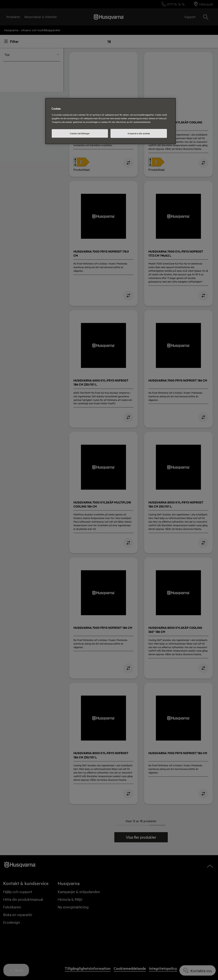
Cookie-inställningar (80, 133)
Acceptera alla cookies (139, 133)
